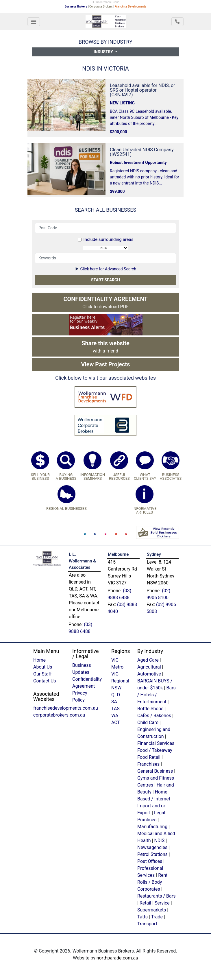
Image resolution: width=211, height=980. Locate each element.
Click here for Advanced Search (105, 269)
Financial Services (156, 743)
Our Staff (42, 674)
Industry (104, 52)
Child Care (148, 722)
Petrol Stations (153, 854)
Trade (157, 917)
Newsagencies (152, 847)
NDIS (159, 840)
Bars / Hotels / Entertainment (157, 695)
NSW (116, 688)
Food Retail (149, 757)
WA (115, 716)
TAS (115, 709)
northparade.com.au (117, 958)
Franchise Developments (131, 7)
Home (39, 660)
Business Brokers (76, 7)
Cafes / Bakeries (154, 716)
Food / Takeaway (155, 750)
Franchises (148, 764)
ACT (116, 722)
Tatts (142, 917)
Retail (145, 903)
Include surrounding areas (109, 239)
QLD (116, 695)
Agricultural (149, 667)
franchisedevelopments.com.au (66, 708)
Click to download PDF (105, 302)
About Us (43, 667)
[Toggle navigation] (34, 22)
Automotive (149, 674)
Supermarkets (152, 910)
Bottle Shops (150, 709)
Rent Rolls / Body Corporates (152, 882)
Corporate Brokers (101, 7)
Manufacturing (152, 827)
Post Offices (150, 861)
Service (162, 903)
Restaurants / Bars (156, 896)
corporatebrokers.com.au (59, 715)
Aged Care (148, 660)
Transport (147, 924)
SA (114, 702)
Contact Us (45, 681)
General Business (155, 771)
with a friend (105, 347)
